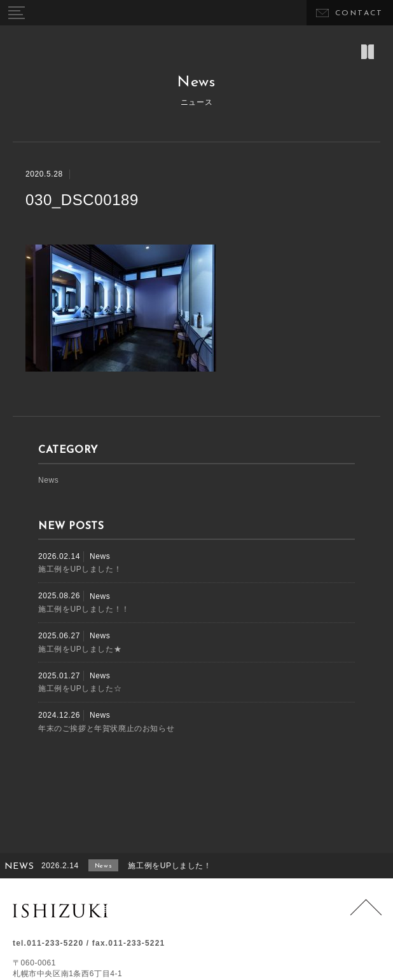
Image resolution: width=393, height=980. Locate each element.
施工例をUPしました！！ (84, 609)
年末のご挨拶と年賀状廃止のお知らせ (106, 728)
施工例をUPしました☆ (80, 688)
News (48, 480)
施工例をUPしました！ (80, 569)
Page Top (366, 915)
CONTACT (359, 13)
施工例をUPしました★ (80, 649)
